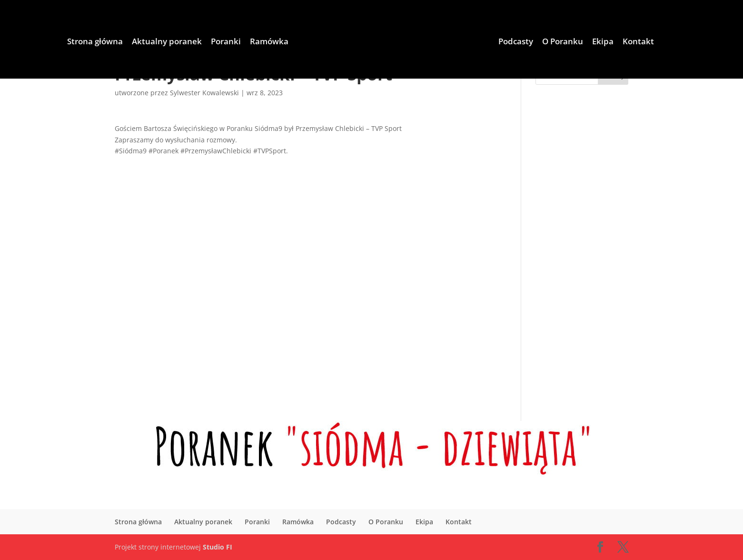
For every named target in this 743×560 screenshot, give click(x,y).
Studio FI (218, 547)
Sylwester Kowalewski (204, 93)
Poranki (226, 42)
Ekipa (603, 42)
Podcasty (516, 42)
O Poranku (563, 42)
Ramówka (269, 42)
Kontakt (638, 42)
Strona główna (95, 42)
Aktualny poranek (167, 42)
